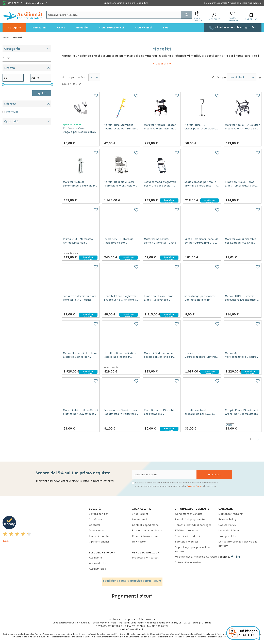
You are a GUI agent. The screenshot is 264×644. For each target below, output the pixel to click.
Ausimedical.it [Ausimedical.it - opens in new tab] (98, 563)
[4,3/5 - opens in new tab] (46, 529)
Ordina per (219, 77)
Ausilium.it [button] (96, 558)
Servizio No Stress (187, 542)
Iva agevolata (227, 536)
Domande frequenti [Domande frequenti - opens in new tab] (231, 514)
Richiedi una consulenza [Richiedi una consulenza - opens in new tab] (147, 530)
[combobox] (119, 15)
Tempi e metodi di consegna (193, 525)
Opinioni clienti (99, 542)
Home (6, 38)
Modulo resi (139, 519)
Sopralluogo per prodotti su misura (193, 549)
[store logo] (23, 15)
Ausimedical (255, 3)
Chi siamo (95, 519)
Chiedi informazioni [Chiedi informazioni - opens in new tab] (145, 536)
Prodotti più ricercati (146, 558)
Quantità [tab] (11, 121)
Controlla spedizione (145, 525)
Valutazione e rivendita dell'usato (196, 557)
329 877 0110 (15, 3)
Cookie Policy (227, 525)
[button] (260, 78)
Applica (42, 93)
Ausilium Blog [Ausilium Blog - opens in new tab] (97, 569)
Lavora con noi (98, 514)
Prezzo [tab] (10, 68)
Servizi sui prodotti (187, 536)
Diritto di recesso (186, 530)
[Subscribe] (214, 475)
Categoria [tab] (12, 49)
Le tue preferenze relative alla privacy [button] (238, 544)
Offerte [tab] (10, 104)
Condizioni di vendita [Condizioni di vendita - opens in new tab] (189, 514)
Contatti (94, 525)
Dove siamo (96, 530)
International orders (188, 562)
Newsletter (139, 542)
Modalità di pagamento (190, 519)
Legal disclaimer (229, 530)
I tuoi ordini (140, 514)
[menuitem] (14, 28)
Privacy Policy (195, 486)
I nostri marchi (99, 536)
